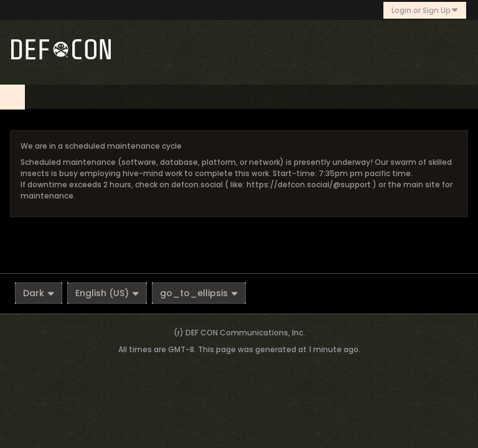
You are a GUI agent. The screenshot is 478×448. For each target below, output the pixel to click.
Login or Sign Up (425, 10)
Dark (39, 293)
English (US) (107, 293)
